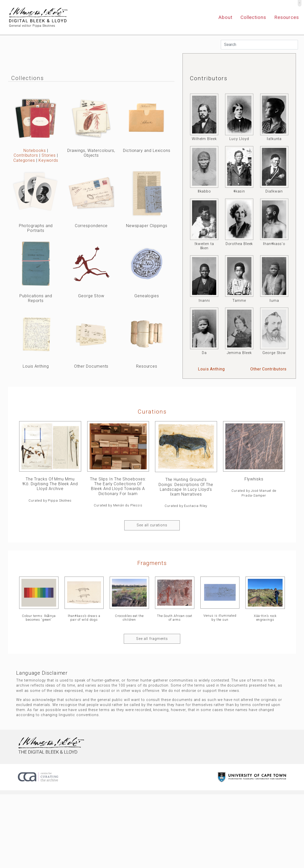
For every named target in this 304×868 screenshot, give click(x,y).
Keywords (48, 160)
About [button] (225, 17)
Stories (49, 155)
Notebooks (35, 151)
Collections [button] (253, 17)
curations (152, 412)
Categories (24, 160)
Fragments (152, 563)
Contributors (26, 155)
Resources (287, 17)
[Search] (259, 45)
